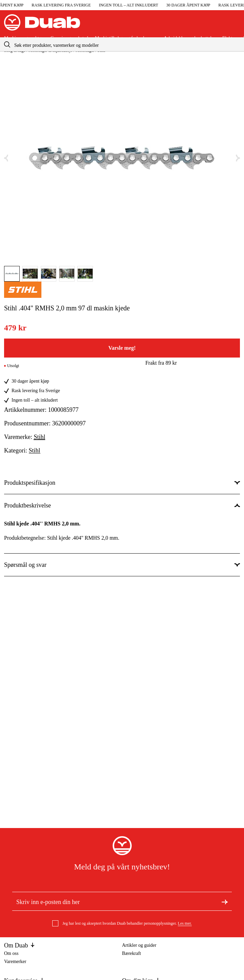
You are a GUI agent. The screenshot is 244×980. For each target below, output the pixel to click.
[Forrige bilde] (6, 158)
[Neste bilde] (238, 158)
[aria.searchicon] (7, 44)
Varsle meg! (122, 348)
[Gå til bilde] (12, 274)
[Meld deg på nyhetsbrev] (225, 901)
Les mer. (185, 923)
